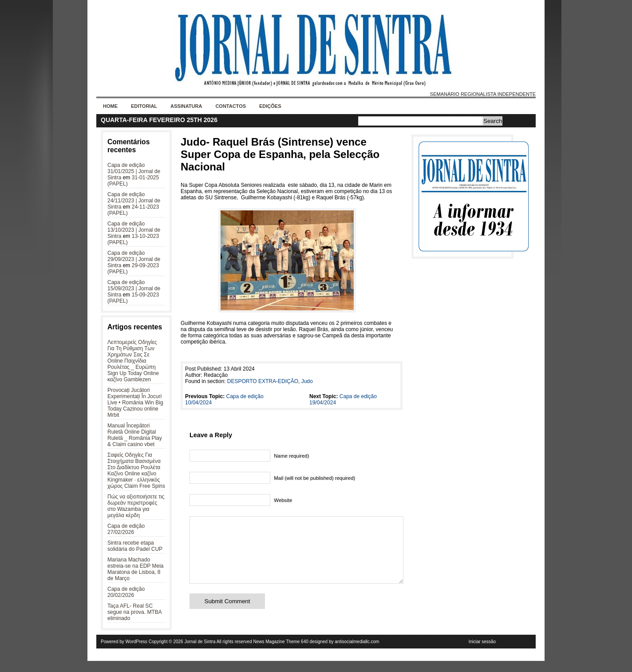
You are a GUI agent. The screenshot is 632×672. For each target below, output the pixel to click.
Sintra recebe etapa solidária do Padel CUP (135, 546)
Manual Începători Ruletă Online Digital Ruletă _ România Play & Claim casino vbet (135, 435)
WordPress (136, 653)
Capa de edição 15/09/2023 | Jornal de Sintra (134, 289)
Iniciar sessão (482, 653)
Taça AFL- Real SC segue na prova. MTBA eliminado (134, 612)
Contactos (231, 106)
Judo (307, 381)
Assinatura (186, 106)
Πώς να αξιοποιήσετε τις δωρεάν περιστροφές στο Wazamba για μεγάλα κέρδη (136, 506)
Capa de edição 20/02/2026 (126, 592)
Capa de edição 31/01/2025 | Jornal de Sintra (134, 171)
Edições (270, 106)
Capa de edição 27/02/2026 (126, 529)
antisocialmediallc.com (357, 653)
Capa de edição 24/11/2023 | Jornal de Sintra (134, 201)
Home (110, 106)
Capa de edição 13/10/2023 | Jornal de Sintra (134, 230)
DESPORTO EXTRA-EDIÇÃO (263, 381)
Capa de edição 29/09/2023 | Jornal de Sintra (134, 259)
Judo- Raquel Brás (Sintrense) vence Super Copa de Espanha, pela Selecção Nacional (280, 154)
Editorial (144, 106)
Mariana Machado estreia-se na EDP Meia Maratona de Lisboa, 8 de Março (136, 569)
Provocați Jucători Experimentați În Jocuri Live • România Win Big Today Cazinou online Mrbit (135, 403)
